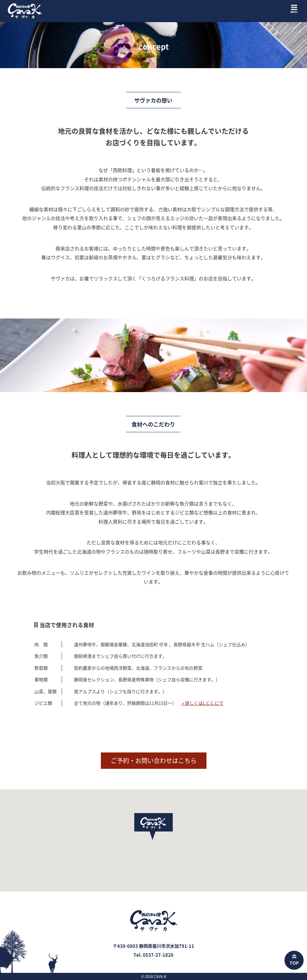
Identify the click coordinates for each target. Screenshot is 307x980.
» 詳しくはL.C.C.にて (202, 703)
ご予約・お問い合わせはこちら (154, 760)
